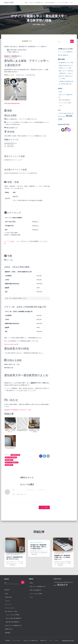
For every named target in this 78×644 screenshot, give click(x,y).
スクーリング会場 (10, 241)
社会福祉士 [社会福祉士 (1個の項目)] (64, 116)
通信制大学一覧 (9, 629)
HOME (26, 3)
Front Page (8, 597)
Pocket (30, 41)
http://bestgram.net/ (14, 103)
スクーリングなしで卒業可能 (12, 615)
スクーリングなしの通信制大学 (65, 52)
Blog (6, 594)
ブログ (71, 3)
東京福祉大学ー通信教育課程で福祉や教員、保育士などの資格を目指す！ (38, 547)
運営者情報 (8, 633)
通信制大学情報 (70, 641)
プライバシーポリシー (10, 608)
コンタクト (8, 601)
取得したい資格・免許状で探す (11, 457)
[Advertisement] (64, 598)
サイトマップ (8, 604)
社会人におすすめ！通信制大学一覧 (12, 462)
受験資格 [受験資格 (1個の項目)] (70, 113)
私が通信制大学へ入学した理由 (66, 63)
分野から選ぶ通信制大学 (50, 3)
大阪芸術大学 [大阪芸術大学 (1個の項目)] (70, 582)
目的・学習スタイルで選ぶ (11, 612)
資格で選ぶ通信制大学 (63, 55)
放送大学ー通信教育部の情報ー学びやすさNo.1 (14, 558)
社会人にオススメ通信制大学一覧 (36, 3)
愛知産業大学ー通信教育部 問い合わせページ (19, 410)
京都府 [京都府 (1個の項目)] (62, 113)
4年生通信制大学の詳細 (15, 455)
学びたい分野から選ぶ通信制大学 (14, 618)
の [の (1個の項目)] (58, 113)
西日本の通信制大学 (9, 465)
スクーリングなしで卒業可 (62, 3)
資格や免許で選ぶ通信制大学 (12, 622)
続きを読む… (13, 565)
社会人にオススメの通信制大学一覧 (13, 626)
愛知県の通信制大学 (9, 460)
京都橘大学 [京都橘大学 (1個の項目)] (66, 113)
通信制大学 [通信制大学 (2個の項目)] (62, 585)
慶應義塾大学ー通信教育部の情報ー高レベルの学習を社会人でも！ (62, 557)
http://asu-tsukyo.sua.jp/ (10, 58)
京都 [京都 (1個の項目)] (60, 113)
